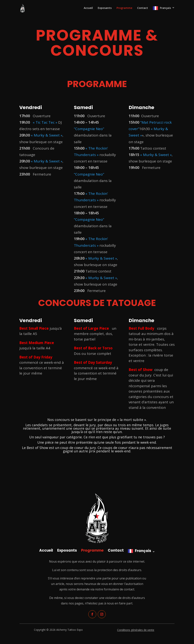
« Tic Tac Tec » (45, 122)
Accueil (88, 8)
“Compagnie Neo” (89, 129)
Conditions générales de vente (136, 630)
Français (165, 8)
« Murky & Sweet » (47, 135)
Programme (124, 8)
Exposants (105, 8)
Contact (143, 8)
